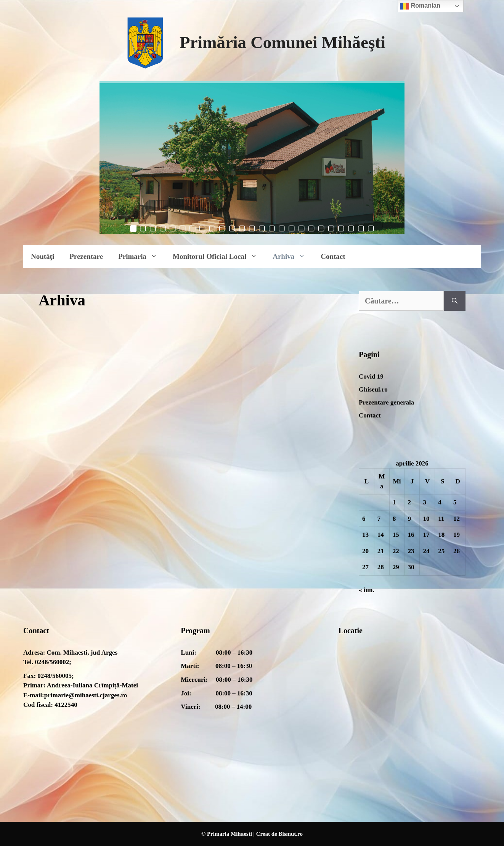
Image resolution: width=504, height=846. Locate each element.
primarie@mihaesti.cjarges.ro (86, 695)
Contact (333, 256)
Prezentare (86, 256)
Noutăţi (43, 256)
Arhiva (293, 257)
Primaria (142, 257)
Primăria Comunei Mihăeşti (282, 42)
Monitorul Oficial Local (219, 257)
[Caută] (455, 301)
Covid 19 (371, 376)
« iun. (367, 590)
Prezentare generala (386, 402)
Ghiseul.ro (373, 389)
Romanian (420, 6)
